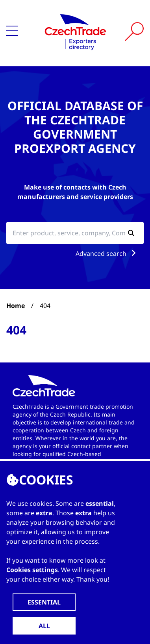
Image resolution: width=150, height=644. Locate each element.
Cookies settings (32, 570)
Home (16, 306)
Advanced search (107, 253)
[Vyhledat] (134, 32)
